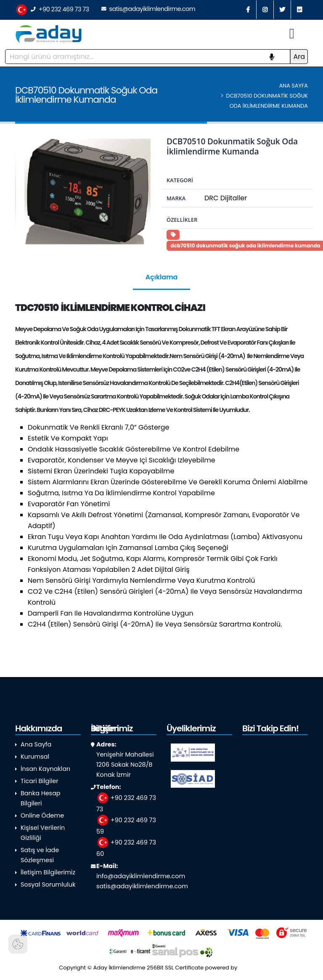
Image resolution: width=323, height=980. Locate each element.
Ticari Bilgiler (40, 781)
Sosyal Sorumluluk (48, 884)
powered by (235, 968)
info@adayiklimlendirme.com (141, 876)
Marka (176, 198)
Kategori (180, 180)
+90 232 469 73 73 (52, 10)
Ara (299, 57)
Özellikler (182, 220)
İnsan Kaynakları (45, 769)
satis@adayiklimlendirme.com (148, 9)
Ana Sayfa (294, 86)
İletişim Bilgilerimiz (48, 872)
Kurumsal (35, 757)
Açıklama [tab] (161, 277)
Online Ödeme (42, 815)
